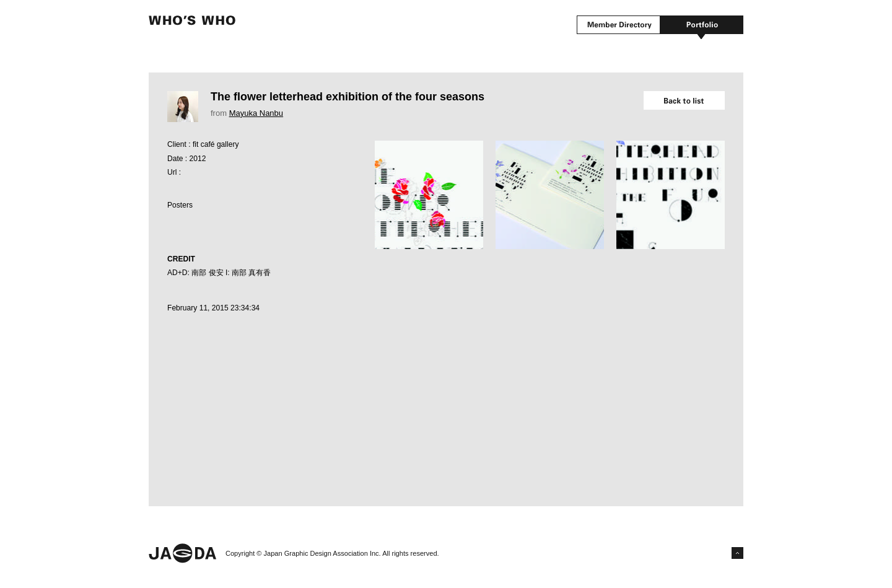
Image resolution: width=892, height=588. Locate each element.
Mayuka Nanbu (256, 113)
